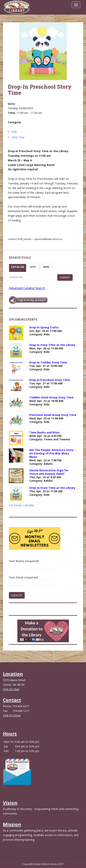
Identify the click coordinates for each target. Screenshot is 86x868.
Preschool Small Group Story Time (53, 415)
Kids (14, 132)
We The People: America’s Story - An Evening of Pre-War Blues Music (52, 453)
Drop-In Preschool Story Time (50, 380)
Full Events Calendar (21, 505)
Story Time (18, 137)
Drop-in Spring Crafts (44, 327)
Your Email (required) (32, 580)
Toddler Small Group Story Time (51, 397)
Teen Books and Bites (44, 432)
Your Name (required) (32, 564)
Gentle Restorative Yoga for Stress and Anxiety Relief (49, 472)
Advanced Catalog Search (27, 288)
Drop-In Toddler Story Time (48, 362)
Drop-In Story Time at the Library (52, 345)
